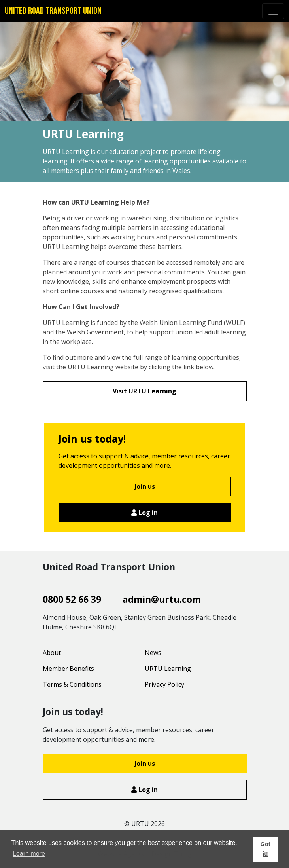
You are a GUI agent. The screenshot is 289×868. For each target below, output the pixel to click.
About (52, 653)
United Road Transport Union (53, 11)
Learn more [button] (29, 854)
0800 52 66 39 (72, 599)
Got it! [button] (265, 849)
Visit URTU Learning (144, 391)
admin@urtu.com (162, 599)
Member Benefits (68, 669)
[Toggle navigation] (273, 11)
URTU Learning (168, 669)
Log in (144, 513)
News (153, 653)
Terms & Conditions (72, 684)
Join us (145, 486)
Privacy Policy (164, 684)
